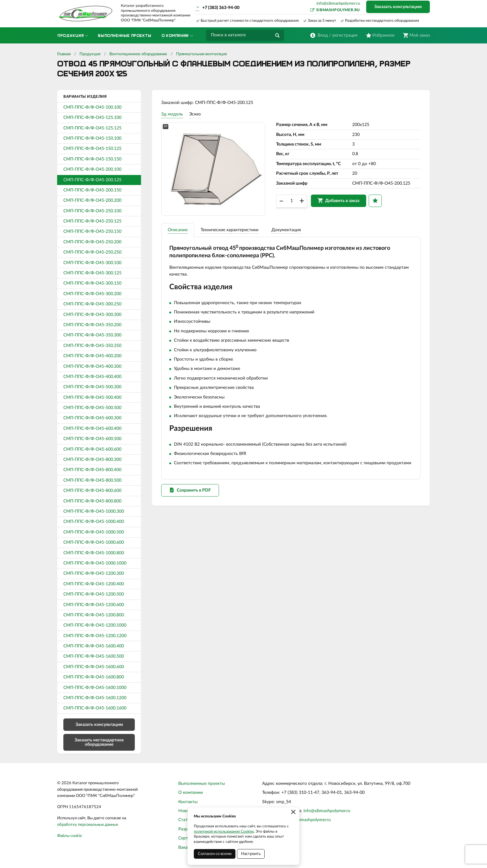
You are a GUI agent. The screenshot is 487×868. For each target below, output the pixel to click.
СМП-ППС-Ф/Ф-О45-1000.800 (94, 553)
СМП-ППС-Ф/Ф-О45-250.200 (92, 242)
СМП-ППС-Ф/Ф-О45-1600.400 (94, 646)
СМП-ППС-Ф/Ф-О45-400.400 (92, 377)
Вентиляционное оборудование (138, 54)
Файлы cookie (70, 836)
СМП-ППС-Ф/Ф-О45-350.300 (92, 335)
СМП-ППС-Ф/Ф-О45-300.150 (92, 283)
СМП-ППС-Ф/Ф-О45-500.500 (92, 408)
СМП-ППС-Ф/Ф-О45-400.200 (92, 356)
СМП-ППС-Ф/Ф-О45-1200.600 (94, 605)
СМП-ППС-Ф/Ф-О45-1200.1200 (95, 636)
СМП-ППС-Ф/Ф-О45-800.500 (92, 480)
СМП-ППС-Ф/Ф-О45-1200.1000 (95, 625)
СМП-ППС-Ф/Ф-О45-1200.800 (94, 615)
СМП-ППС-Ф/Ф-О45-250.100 (92, 211)
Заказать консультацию (398, 7)
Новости (187, 811)
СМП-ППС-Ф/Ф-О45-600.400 (92, 429)
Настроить (251, 854)
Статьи (185, 820)
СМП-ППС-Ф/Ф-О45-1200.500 (94, 594)
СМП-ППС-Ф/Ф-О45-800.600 (92, 491)
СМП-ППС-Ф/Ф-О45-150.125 (92, 149)
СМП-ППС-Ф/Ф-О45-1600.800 (94, 677)
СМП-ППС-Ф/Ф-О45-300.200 (92, 294)
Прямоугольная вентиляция (201, 54)
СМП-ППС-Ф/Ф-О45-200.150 (92, 190)
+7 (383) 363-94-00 (221, 8)
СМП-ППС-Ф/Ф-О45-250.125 (92, 221)
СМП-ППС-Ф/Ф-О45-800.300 (92, 460)
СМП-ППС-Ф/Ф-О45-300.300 (92, 315)
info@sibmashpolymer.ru (338, 4)
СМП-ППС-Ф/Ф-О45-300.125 (92, 273)
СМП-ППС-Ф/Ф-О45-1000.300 (94, 511)
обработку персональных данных (88, 825)
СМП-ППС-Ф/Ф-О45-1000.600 (94, 542)
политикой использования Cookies (224, 831)
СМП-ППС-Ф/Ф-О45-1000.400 (94, 522)
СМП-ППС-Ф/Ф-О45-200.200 (92, 200)
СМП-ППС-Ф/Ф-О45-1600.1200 (95, 698)
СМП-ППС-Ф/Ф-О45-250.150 (92, 232)
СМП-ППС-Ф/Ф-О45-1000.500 (94, 532)
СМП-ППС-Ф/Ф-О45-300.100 (92, 263)
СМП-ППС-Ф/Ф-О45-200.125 (92, 180)
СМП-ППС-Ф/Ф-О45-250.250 (92, 252)
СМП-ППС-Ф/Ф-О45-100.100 (92, 107)
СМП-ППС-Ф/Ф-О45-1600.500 (94, 656)
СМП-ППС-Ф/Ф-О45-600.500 (92, 439)
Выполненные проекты (202, 784)
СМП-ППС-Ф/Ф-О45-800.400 (92, 470)
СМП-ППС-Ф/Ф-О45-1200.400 (94, 584)
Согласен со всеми (215, 854)
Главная (64, 54)
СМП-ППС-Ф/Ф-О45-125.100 (92, 118)
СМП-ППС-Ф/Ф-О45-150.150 (92, 159)
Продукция (90, 54)
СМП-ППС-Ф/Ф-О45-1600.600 (94, 667)
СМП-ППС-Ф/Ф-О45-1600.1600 (95, 708)
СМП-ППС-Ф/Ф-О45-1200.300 (94, 573)
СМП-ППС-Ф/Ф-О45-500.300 (92, 387)
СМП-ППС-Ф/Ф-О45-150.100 (92, 138)
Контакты (188, 802)
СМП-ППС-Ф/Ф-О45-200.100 (92, 169)
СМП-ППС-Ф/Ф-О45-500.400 (92, 398)
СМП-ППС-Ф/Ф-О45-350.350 (92, 346)
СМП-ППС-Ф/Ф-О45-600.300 (92, 418)
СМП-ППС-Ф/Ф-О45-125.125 (92, 128)
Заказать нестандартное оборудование (99, 742)
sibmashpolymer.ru (338, 10)
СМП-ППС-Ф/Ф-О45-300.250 (92, 304)
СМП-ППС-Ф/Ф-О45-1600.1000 (95, 688)
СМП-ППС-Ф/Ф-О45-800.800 (92, 501)
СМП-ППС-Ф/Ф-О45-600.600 (92, 449)
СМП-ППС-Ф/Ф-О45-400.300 (92, 367)
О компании (191, 793)
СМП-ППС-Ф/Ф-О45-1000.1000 (95, 563)
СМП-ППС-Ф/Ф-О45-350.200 (92, 325)
